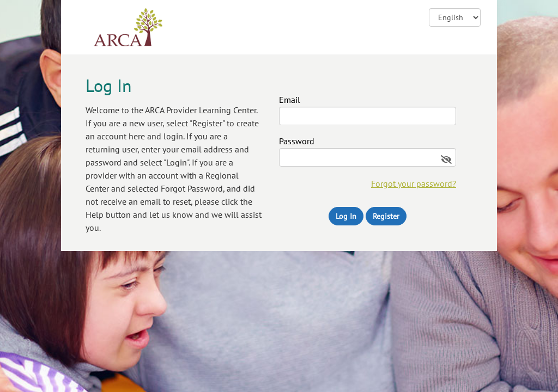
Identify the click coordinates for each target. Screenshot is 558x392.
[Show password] (446, 160)
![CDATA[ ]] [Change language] (455, 17)
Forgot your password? (414, 183)
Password (297, 142)
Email (290, 100)
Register (386, 216)
